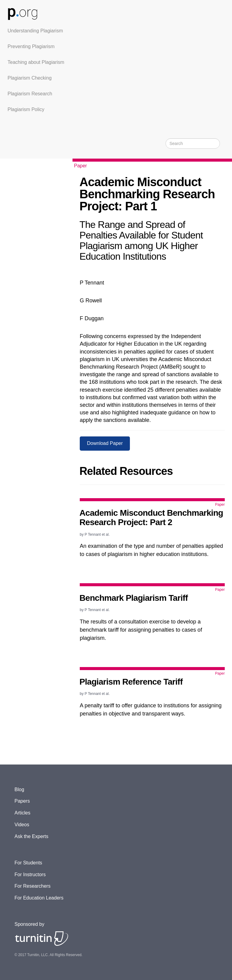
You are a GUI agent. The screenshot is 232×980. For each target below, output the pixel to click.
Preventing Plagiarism (31, 46)
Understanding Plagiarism (35, 31)
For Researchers (32, 886)
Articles (22, 813)
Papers (22, 801)
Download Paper (105, 443)
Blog (19, 789)
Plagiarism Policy (26, 109)
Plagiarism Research (30, 94)
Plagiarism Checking (30, 78)
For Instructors (30, 875)
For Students (28, 863)
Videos (22, 825)
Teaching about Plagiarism (36, 62)
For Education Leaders (39, 898)
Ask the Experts (31, 836)
